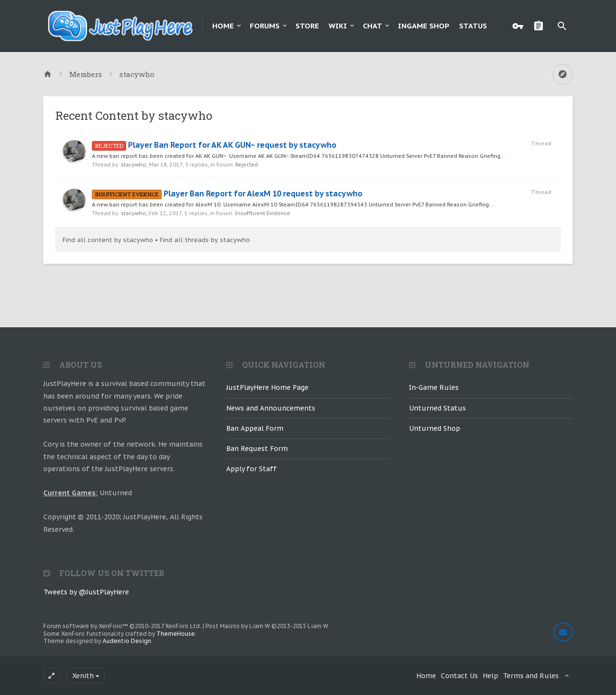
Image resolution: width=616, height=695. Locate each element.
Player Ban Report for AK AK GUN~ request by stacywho (214, 145)
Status (473, 26)
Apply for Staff (251, 469)
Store (307, 26)
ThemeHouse (176, 634)
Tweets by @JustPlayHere (86, 592)
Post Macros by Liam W (267, 626)
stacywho (134, 165)
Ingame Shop (424, 26)
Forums (265, 26)
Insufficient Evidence (263, 213)
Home (223, 26)
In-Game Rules (434, 387)
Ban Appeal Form (255, 428)
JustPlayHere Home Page (267, 387)
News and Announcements (271, 408)
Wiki (338, 26)
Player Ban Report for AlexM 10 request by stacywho (227, 193)
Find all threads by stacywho (205, 240)
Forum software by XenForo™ (122, 626)
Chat (372, 26)
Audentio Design (127, 641)
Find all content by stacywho (108, 240)
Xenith (83, 676)
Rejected (247, 165)
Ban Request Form (257, 449)
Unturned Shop (435, 428)
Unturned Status (437, 408)
